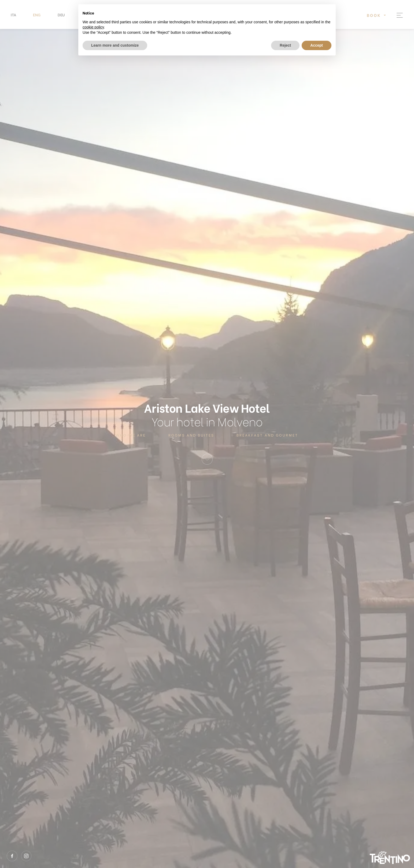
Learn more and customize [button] (115, 45)
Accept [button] (317, 45)
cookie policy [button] (93, 27)
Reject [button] (285, 45)
